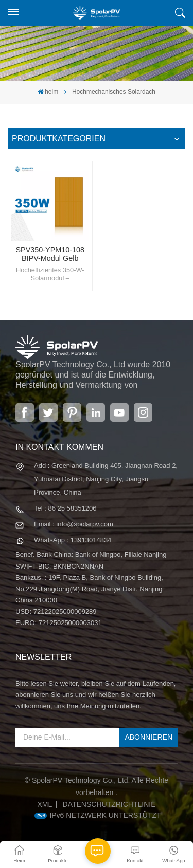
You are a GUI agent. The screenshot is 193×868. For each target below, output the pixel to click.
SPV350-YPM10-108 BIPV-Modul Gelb (50, 254)
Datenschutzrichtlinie (109, 804)
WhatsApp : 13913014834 (73, 540)
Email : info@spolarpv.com (74, 524)
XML (45, 804)
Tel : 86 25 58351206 (65, 508)
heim (48, 92)
